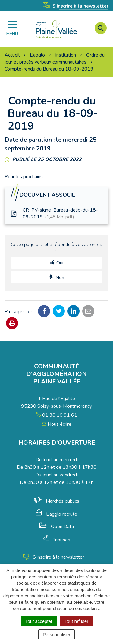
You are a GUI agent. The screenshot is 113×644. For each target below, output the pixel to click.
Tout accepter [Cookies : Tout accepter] (39, 621)
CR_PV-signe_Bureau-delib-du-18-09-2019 (54, 214)
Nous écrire (56, 424)
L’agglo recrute (56, 514)
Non (60, 278)
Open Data (57, 527)
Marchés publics (57, 501)
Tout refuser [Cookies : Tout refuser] (76, 621)
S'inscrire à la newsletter (76, 6)
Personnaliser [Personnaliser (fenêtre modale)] (57, 634)
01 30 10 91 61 (57, 415)
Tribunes (56, 540)
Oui (60, 263)
